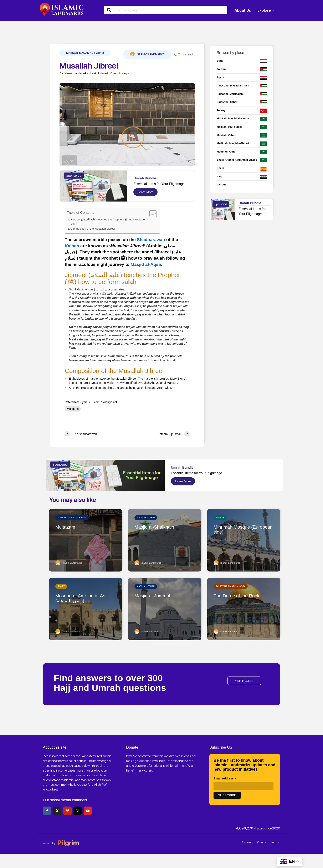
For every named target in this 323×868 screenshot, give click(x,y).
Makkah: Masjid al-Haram (85, 53)
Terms (275, 842)
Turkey (220, 517)
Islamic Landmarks (147, 54)
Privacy (262, 842)
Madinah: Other (146, 517)
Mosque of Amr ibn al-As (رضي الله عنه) (83, 598)
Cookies (247, 842)
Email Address (225, 778)
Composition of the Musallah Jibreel (91, 228)
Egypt (61, 586)
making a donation (139, 760)
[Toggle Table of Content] (145, 214)
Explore (266, 10)
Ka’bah (72, 245)
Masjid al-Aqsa (146, 264)
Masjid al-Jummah (155, 596)
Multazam (66, 527)
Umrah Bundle (145, 178)
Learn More (145, 192)
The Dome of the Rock (239, 596)
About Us (243, 10)
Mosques (73, 408)
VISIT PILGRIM (244, 680)
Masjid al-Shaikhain (156, 527)
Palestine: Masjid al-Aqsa (231, 586)
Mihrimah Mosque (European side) (233, 530)
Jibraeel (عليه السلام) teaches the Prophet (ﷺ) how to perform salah (107, 222)
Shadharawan (151, 239)
